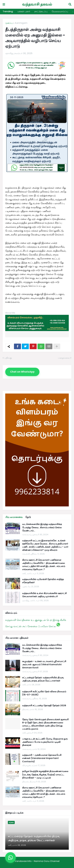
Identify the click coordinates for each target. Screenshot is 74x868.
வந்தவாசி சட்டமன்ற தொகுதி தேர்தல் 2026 (44, 706)
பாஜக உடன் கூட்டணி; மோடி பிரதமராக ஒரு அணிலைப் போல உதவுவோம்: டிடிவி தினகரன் (45, 742)
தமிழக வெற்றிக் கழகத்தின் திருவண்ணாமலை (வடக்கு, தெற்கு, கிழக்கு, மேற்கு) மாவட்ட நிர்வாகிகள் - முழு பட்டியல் (45, 774)
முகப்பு (9, 23)
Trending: (8, 11)
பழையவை (64, 358)
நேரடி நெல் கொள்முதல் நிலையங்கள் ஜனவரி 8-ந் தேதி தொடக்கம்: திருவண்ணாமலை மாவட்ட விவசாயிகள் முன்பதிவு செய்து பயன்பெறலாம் (45, 724)
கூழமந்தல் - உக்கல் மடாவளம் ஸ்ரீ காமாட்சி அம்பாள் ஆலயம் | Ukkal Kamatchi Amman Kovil (44, 665)
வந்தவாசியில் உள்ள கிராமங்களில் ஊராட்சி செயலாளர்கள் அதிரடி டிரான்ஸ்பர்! (44, 595)
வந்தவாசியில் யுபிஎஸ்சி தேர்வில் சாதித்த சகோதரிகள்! (43, 581)
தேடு (28, 517)
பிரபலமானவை (14, 517)
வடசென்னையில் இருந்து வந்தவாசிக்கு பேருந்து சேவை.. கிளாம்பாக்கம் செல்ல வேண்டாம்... (42, 527)
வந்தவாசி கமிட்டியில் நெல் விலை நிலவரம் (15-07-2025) (44, 693)
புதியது (8, 358)
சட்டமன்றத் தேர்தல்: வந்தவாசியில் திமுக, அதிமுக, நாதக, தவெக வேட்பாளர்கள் (43, 679)
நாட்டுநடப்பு (41, 11)
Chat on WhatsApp (22, 372)
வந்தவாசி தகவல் (37, 4)
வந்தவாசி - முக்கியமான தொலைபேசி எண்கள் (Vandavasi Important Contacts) (42, 758)
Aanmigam (21, 23)
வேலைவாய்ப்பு (60, 11)
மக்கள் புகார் (24, 11)
